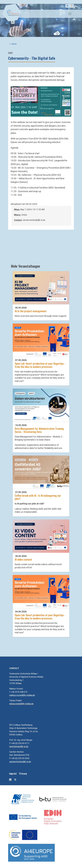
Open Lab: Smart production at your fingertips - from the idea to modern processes (40, 365)
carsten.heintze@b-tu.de (20, 762)
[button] (41, 101)
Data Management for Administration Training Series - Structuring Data (39, 430)
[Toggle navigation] (70, 14)
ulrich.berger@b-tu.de (19, 746)
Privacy (23, 773)
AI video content (23, 559)
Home (14, 44)
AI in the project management (31, 311)
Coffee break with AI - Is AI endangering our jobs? (38, 497)
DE (67, 6)
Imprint (13, 773)
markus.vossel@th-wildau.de (22, 695)
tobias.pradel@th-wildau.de (21, 704)
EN (72, 6)
